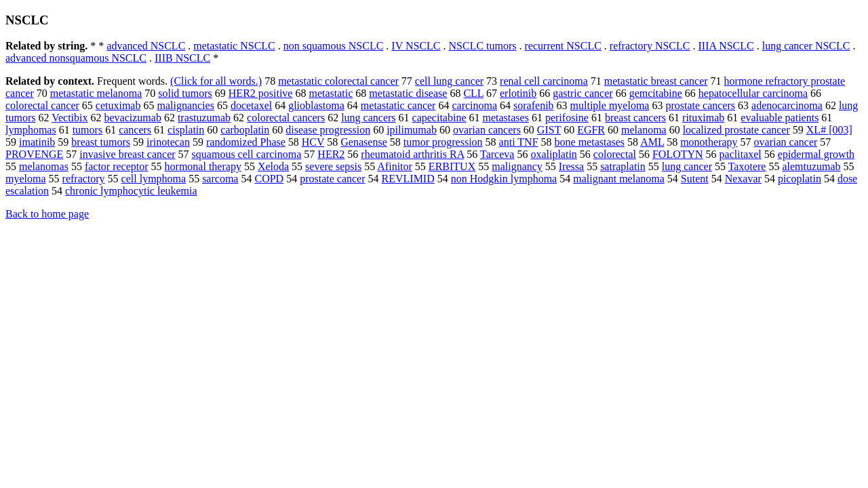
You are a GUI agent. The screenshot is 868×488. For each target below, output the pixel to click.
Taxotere (747, 166)
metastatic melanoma (96, 93)
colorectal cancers (286, 118)
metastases (506, 118)
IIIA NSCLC (726, 46)
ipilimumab (412, 130)
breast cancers (635, 118)
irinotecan (168, 142)
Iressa (571, 166)
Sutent (695, 179)
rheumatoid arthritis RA (412, 154)
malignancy (517, 166)
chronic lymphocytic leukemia (131, 191)
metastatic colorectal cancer (338, 81)
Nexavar (743, 179)
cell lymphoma (154, 179)
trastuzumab (204, 118)
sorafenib (534, 105)
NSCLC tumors (483, 46)
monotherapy (709, 142)
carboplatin (245, 130)
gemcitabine (656, 93)
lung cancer (687, 166)
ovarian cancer (786, 142)
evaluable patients (780, 118)
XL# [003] (829, 130)
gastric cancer (583, 93)
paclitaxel (741, 154)
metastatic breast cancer (656, 81)
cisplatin (186, 130)
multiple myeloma (610, 105)
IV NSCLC (416, 46)
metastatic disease (408, 93)
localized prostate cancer (736, 130)
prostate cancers (700, 105)
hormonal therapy (203, 166)
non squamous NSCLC (334, 46)
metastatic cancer (398, 105)
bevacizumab (133, 118)
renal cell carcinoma (544, 81)
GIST (549, 130)
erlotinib (518, 93)
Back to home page (47, 214)
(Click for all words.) (216, 81)
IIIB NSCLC (182, 58)
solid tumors (185, 93)
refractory (84, 179)
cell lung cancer (449, 81)
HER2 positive (261, 93)
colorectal (615, 154)
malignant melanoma (619, 179)
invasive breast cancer (127, 154)
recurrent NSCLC (563, 46)
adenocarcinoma (787, 105)
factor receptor (117, 166)
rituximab (703, 118)
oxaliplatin (553, 154)
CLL (473, 93)
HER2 (331, 154)
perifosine (567, 118)
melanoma (644, 130)
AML (652, 142)
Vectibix (70, 118)
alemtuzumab (811, 166)
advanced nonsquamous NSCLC (76, 58)
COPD (269, 179)
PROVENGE (34, 154)
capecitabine (439, 118)
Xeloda (273, 166)
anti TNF (519, 142)
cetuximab (118, 105)
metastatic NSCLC (234, 46)
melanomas (44, 166)
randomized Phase (246, 142)
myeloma (26, 179)
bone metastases (590, 142)
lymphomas (31, 130)
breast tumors (101, 142)
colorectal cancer (42, 105)
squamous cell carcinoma (247, 154)
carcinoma (474, 105)
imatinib (37, 142)
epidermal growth (816, 154)
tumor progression (443, 142)
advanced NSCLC (146, 46)
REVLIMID (408, 179)
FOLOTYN (678, 154)
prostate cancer (332, 179)
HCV (313, 142)
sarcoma (220, 179)
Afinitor (395, 166)
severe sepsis (333, 166)
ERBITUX (452, 166)
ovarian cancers (487, 130)
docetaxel (251, 105)
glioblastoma (316, 105)
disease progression (328, 130)
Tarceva (497, 154)
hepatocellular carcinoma (753, 93)
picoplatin (800, 179)
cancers (135, 130)
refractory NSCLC (650, 46)
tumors (87, 130)
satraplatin (623, 166)
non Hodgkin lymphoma (504, 179)
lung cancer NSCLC (806, 46)
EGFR (591, 130)
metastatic (331, 93)
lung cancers (368, 118)
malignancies (185, 105)
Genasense (363, 142)
